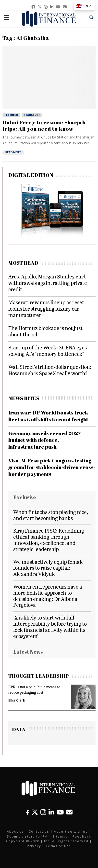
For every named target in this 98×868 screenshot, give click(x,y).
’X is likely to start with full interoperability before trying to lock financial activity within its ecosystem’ (50, 627)
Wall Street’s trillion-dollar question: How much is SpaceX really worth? (50, 370)
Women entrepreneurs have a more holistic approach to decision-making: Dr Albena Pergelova (48, 596)
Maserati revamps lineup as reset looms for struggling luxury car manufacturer (46, 309)
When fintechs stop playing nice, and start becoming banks (51, 515)
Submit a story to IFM (27, 836)
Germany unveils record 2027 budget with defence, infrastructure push (45, 440)
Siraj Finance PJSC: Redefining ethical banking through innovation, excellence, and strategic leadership (49, 540)
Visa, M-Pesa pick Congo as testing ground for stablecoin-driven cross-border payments (52, 467)
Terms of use (59, 846)
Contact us (39, 831)
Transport (32, 115)
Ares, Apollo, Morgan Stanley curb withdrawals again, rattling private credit (48, 283)
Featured (11, 115)
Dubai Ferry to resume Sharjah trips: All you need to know (44, 125)
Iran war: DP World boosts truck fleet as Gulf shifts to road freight (48, 416)
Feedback (82, 836)
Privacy (34, 846)
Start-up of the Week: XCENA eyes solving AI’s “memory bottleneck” (48, 351)
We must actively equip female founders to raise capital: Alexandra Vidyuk (49, 568)
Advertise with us (71, 831)
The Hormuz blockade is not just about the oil (45, 331)
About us (15, 831)
